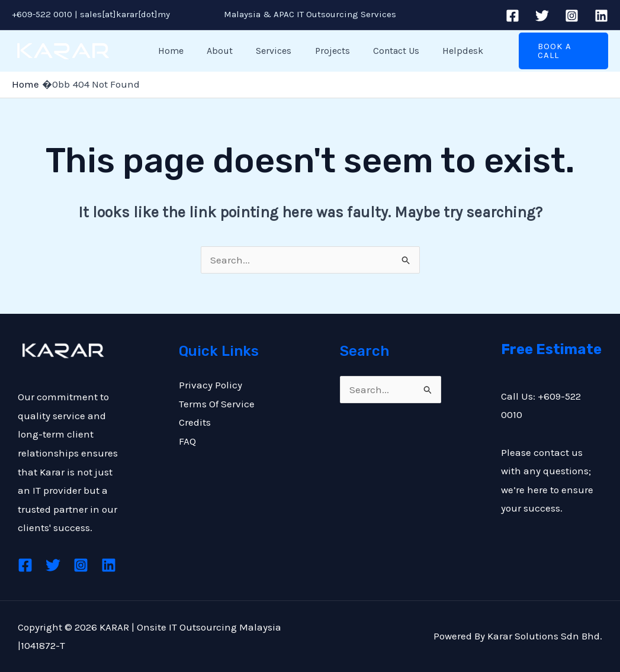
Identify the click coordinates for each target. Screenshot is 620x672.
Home (171, 51)
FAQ (187, 441)
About (216, 51)
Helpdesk (441, 51)
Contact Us (379, 51)
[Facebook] (513, 16)
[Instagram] (572, 16)
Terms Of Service (217, 404)
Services (265, 51)
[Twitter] (542, 16)
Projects (319, 51)
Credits (195, 422)
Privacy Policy (211, 385)
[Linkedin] (601, 16)
